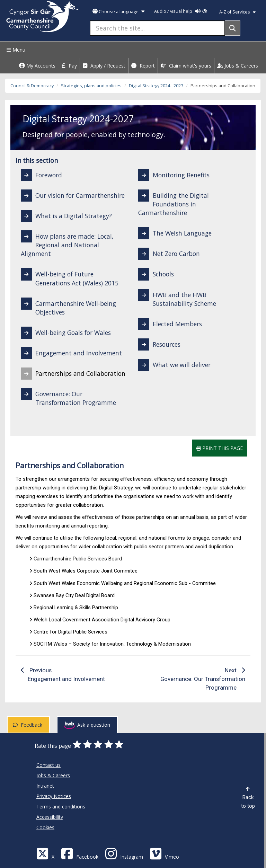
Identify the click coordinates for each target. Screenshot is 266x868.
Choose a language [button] (118, 12)
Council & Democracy (32, 86)
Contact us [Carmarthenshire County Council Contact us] (48, 765)
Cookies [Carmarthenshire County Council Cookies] (45, 827)
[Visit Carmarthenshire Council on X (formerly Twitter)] (45, 853)
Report (143, 66)
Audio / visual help (181, 11)
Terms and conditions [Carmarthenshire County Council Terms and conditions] (61, 807)
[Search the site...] (157, 28)
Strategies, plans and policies (91, 86)
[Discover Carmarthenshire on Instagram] (124, 853)
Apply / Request (104, 66)
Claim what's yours (186, 66)
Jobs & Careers (238, 66)
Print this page (219, 448)
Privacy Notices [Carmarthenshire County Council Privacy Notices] (54, 796)
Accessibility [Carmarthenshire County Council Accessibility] (50, 817)
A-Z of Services (237, 12)
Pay (69, 66)
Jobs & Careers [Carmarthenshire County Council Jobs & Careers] (53, 775)
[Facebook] (80, 853)
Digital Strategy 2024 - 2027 (156, 86)
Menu (15, 50)
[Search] (233, 28)
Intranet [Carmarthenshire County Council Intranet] (45, 786)
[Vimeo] (164, 853)
